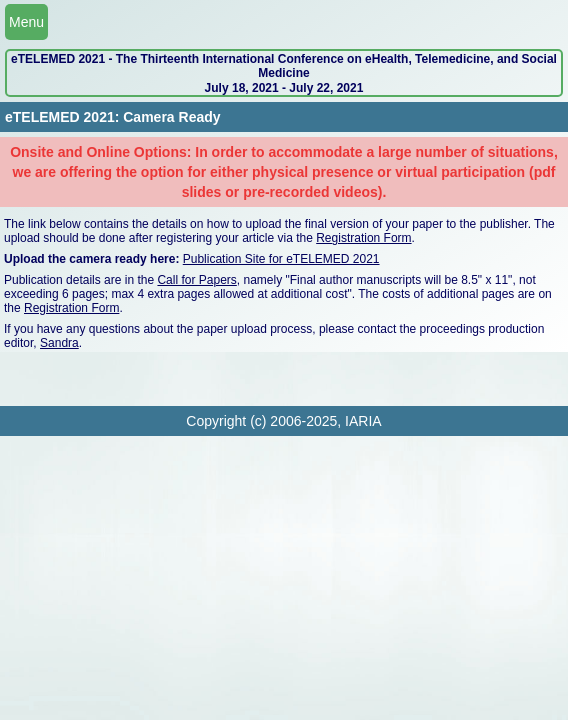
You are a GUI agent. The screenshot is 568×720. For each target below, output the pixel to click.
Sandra (59, 343)
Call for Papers (196, 280)
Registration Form (363, 238)
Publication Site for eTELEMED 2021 (281, 259)
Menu (26, 22)
